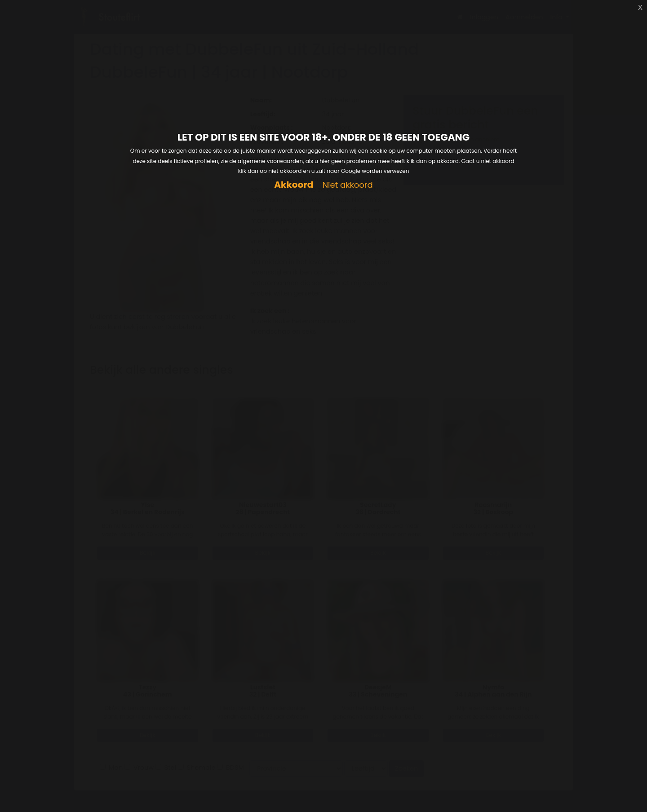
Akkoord (294, 185)
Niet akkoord (347, 185)
